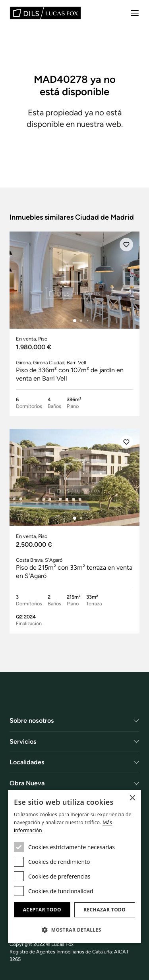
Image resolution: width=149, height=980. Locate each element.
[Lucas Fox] (45, 13)
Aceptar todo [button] (42, 910)
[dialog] (74, 866)
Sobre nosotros (32, 721)
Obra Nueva (27, 783)
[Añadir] (126, 245)
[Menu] (135, 13)
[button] (74, 930)
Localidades (27, 762)
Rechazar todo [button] (104, 910)
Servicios (23, 742)
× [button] (132, 798)
